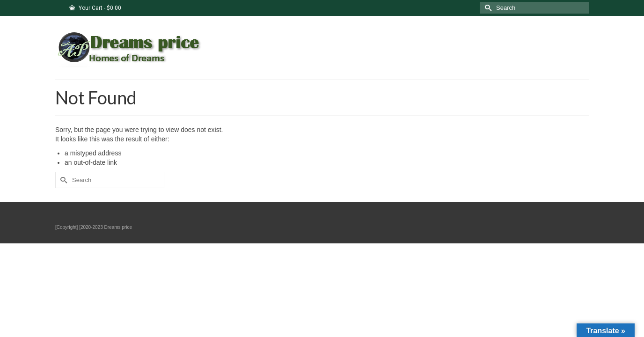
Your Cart (95, 8)
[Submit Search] (487, 8)
